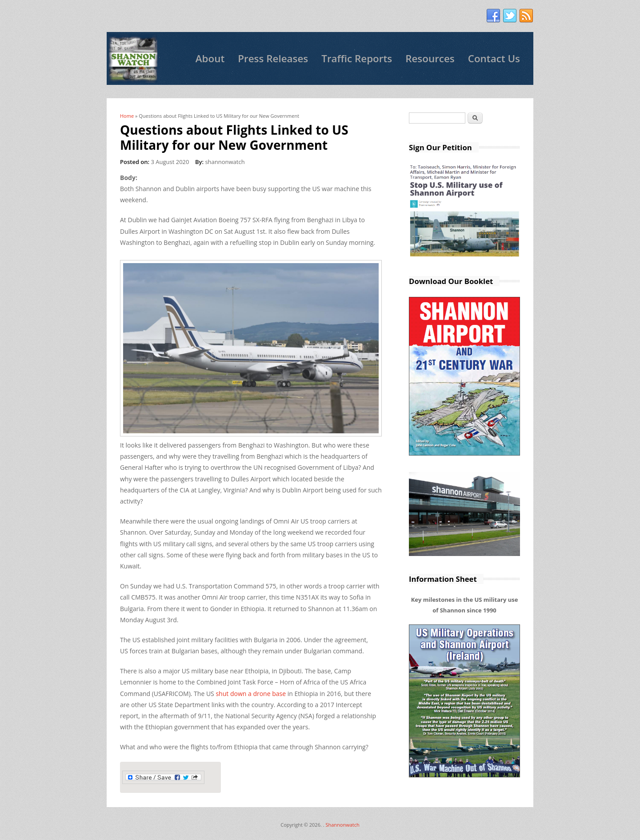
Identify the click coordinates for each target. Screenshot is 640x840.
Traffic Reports (357, 58)
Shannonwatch (342, 825)
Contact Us (494, 58)
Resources (430, 58)
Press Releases (273, 58)
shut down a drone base (250, 694)
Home (127, 116)
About (210, 58)
